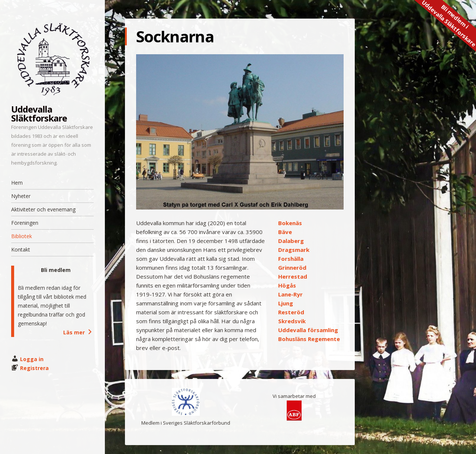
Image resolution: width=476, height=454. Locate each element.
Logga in (32, 359)
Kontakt (21, 249)
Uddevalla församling (308, 330)
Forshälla (291, 259)
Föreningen (25, 223)
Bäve (285, 232)
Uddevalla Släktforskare (39, 113)
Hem (17, 183)
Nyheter (21, 196)
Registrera (34, 368)
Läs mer (78, 332)
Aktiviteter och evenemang (43, 209)
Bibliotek (22, 236)
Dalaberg (291, 241)
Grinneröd (292, 267)
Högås (287, 285)
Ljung (286, 303)
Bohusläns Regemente (309, 339)
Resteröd (291, 312)
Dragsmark (294, 250)
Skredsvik (292, 321)
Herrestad (293, 276)
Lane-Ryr (290, 294)
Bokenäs (290, 223)
